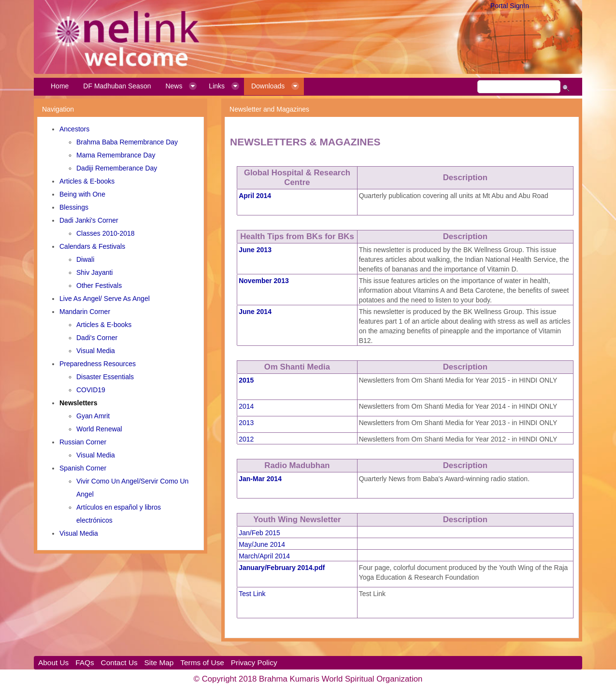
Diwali (85, 259)
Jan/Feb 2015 (259, 533)
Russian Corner (83, 442)
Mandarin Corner (85, 312)
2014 (246, 406)
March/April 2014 (264, 556)
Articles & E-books (87, 181)
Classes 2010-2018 (106, 233)
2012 (246, 439)
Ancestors (74, 129)
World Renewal (99, 429)
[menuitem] (60, 86)
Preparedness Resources (98, 364)
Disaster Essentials (105, 377)
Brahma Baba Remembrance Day (127, 142)
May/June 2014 (262, 544)
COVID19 (91, 390)
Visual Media (96, 351)
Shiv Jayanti (94, 272)
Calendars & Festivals (92, 246)
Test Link (252, 594)
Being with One (82, 194)
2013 (246, 423)
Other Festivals (99, 285)
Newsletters (79, 403)
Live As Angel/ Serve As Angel (105, 299)
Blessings (74, 207)
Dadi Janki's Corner (89, 220)
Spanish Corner (83, 468)
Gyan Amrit (93, 416)
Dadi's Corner (97, 338)
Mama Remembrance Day (116, 155)
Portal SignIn (510, 6)
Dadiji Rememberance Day (117, 168)
